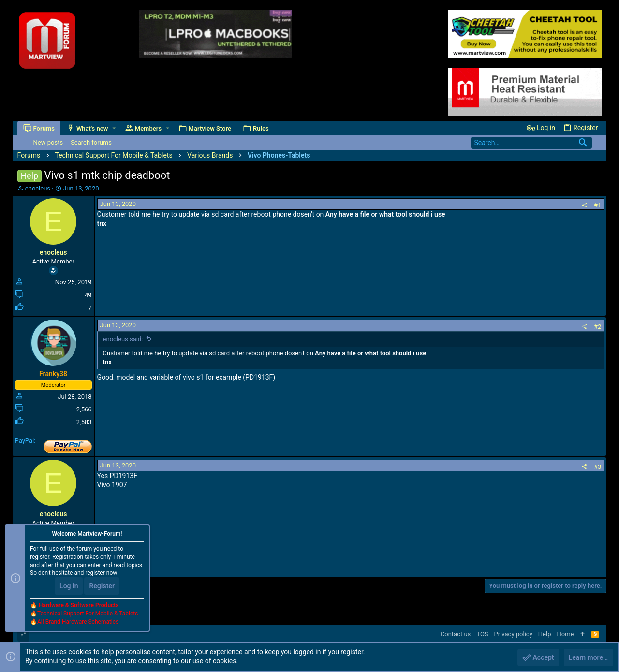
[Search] (531, 143)
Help (545, 634)
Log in (69, 586)
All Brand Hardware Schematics (78, 622)
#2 (597, 327)
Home (565, 634)
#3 (597, 467)
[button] (114, 128)
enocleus (38, 188)
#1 (597, 205)
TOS (482, 634)
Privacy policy (513, 634)
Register (102, 586)
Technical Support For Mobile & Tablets (88, 614)
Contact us (456, 634)
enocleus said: (123, 339)
